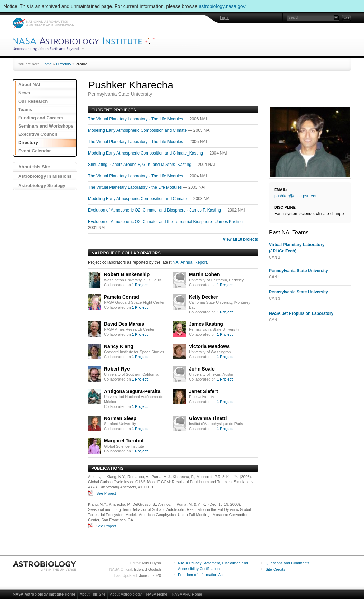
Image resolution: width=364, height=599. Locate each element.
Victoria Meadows (209, 346)
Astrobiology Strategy (42, 185)
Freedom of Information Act (201, 575)
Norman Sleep (120, 418)
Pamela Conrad (122, 297)
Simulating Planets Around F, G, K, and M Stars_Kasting (140, 165)
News (24, 93)
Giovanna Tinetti (208, 418)
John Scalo (202, 369)
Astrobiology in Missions (45, 176)
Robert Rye (117, 369)
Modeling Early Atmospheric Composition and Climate (138, 130)
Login (225, 18)
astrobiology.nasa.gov (222, 6)
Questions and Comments (288, 563)
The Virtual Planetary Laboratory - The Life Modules (136, 119)
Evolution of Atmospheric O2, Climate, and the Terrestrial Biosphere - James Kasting (166, 222)
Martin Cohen (204, 274)
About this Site (34, 167)
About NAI (29, 85)
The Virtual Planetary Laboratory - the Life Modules (136, 187)
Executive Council (38, 134)
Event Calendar (35, 151)
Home (47, 64)
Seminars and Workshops (46, 126)
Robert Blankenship (127, 274)
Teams (25, 109)
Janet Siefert (203, 391)
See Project (106, 493)
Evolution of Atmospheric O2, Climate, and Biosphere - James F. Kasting (155, 210)
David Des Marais (124, 324)
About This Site (93, 594)
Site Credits (275, 569)
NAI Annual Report (190, 262)
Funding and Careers (41, 118)
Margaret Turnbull (124, 441)
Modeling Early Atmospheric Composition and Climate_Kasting (146, 153)
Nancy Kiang (119, 346)
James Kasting (206, 324)
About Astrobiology (126, 594)
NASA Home (157, 594)
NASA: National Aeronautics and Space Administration (43, 23)
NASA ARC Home (187, 594)
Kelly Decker (203, 297)
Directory (64, 64)
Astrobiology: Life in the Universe (45, 566)
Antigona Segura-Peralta (132, 391)
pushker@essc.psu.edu (296, 196)
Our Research (33, 101)
